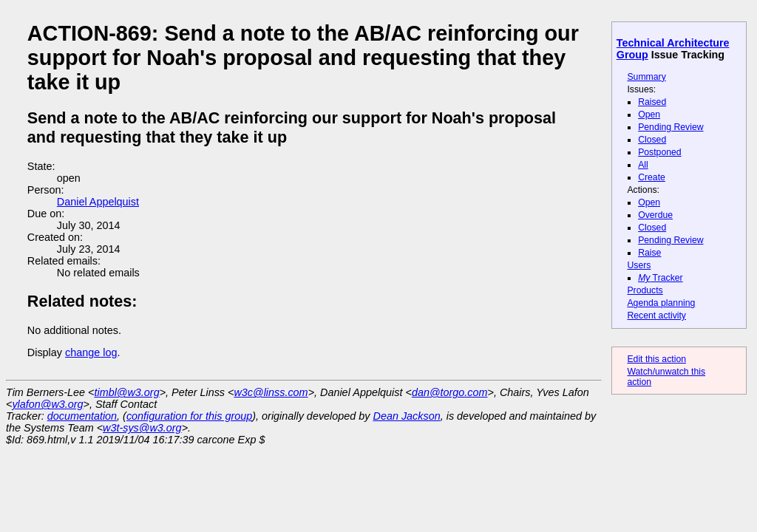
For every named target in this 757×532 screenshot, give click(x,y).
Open (649, 115)
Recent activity (656, 316)
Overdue (655, 215)
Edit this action (656, 359)
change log (91, 352)
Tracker (661, 278)
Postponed (660, 152)
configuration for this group (189, 416)
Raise (649, 253)
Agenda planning (661, 303)
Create (652, 177)
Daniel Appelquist (98, 202)
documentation (82, 416)
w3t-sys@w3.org (142, 428)
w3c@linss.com (271, 392)
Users (639, 265)
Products (645, 290)
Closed (652, 140)
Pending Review (671, 127)
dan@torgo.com (450, 392)
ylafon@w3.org (47, 404)
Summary (646, 77)
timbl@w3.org (126, 392)
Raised (652, 102)
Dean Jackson (407, 416)
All (643, 165)
